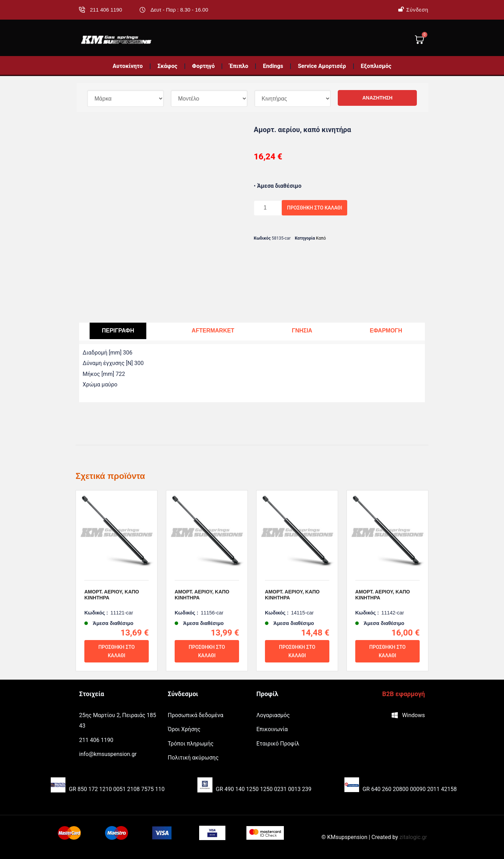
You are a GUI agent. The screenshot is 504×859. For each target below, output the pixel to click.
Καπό (321, 238)
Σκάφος (167, 66)
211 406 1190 (106, 10)
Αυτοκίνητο (128, 66)
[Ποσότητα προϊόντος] (268, 208)
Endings (273, 66)
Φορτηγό (204, 66)
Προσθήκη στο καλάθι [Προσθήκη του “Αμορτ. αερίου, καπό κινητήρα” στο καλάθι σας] (117, 651)
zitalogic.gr (413, 837)
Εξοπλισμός (376, 66)
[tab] (118, 331)
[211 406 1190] (82, 10)
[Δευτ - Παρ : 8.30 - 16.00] (142, 10)
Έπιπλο (239, 66)
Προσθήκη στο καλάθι (314, 208)
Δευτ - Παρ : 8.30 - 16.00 (179, 10)
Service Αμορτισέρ (322, 66)
